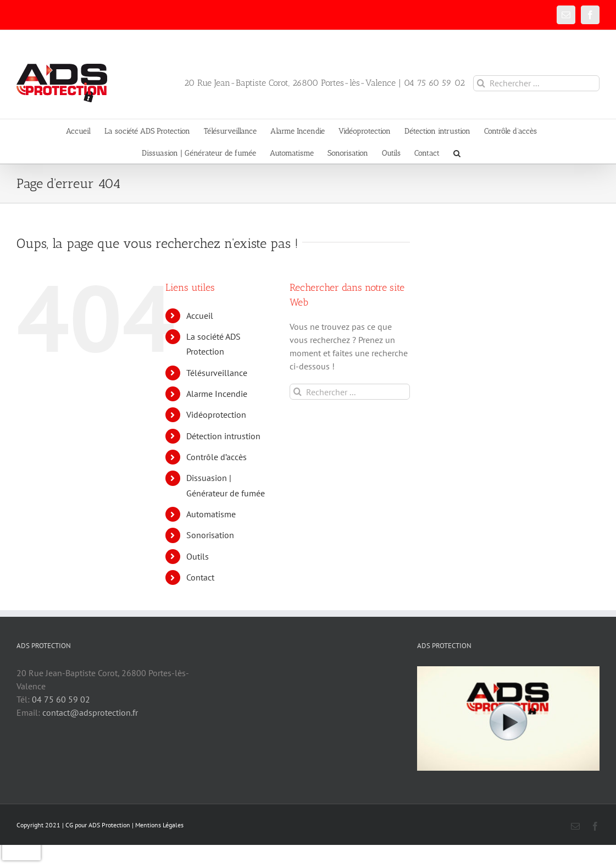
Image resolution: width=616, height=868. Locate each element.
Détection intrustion (223, 436)
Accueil (200, 316)
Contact (200, 577)
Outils (198, 556)
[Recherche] (481, 83)
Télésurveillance (217, 373)
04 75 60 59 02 (61, 699)
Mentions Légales (159, 825)
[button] (457, 152)
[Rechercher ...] (536, 83)
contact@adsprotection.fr (90, 712)
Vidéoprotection (216, 414)
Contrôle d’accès (217, 457)
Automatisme (211, 514)
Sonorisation (210, 535)
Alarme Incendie (217, 394)
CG (69, 825)
